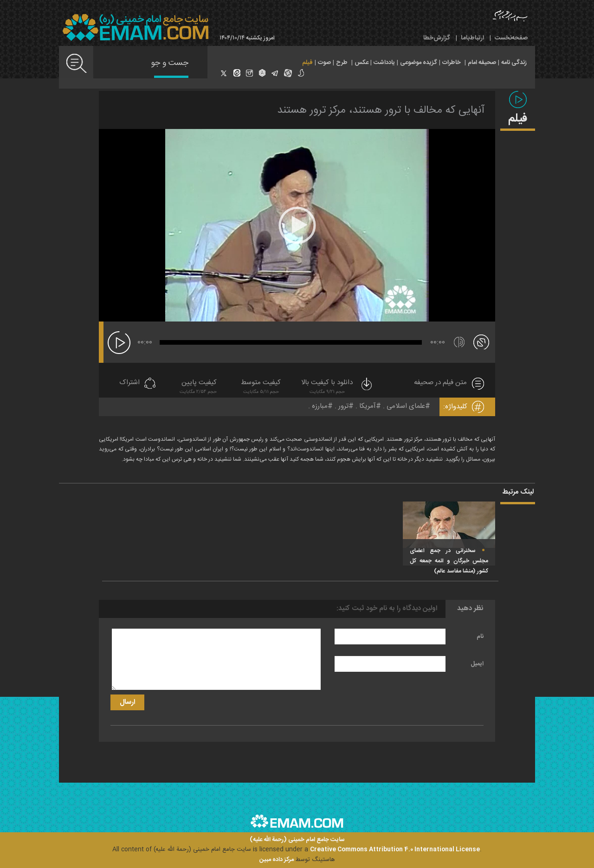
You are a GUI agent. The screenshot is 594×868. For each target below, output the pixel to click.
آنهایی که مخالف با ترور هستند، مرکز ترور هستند (381, 110)
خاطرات (452, 63)
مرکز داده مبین (277, 860)
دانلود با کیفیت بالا (337, 388)
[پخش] (119, 343)
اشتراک (129, 383)
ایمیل (477, 664)
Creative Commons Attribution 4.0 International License (395, 849)
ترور (343, 406)
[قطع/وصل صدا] (459, 342)
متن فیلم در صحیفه (440, 383)
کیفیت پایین (198, 388)
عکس (362, 63)
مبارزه (320, 406)
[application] (297, 225)
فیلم (307, 63)
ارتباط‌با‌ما (472, 38)
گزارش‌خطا (437, 38)
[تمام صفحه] (481, 341)
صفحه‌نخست (511, 38)
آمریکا (368, 406)
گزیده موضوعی (419, 63)
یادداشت (384, 63)
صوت (324, 63)
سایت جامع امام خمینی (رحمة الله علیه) (297, 840)
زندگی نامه (514, 63)
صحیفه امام (482, 63)
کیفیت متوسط (261, 388)
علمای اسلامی (406, 406)
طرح (342, 63)
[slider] (291, 342)
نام (480, 637)
